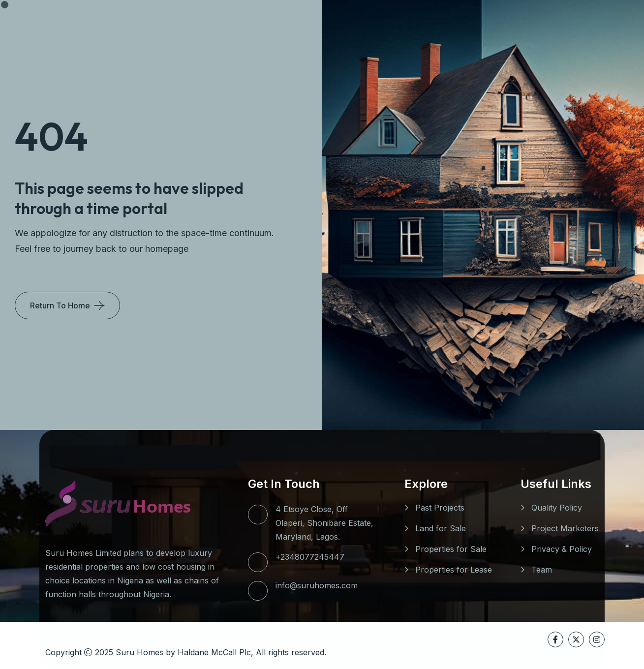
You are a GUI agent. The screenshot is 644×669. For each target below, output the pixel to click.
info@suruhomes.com (317, 585)
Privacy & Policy (562, 549)
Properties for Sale (451, 549)
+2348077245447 (310, 557)
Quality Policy (557, 508)
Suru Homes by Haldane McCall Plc (183, 652)
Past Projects (440, 508)
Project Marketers (565, 528)
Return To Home (60, 305)
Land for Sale (441, 528)
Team (542, 570)
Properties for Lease (454, 570)
